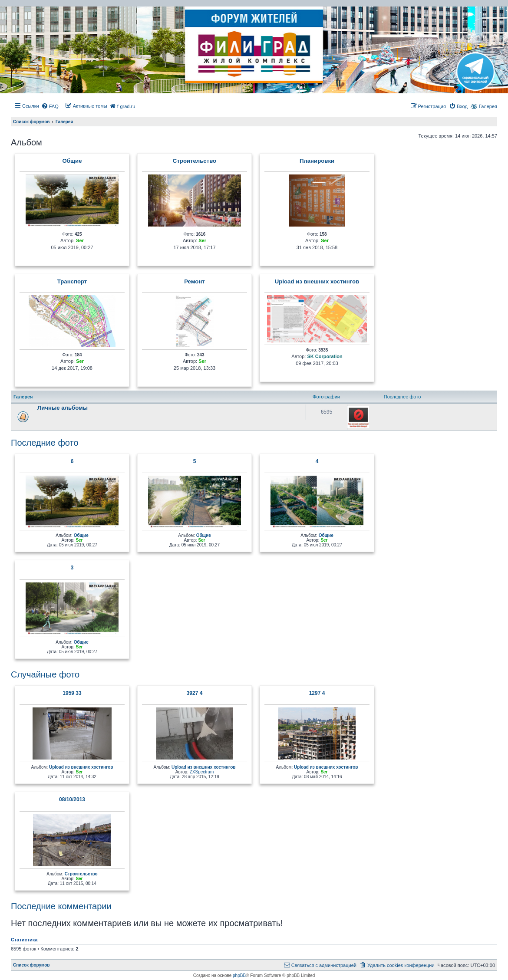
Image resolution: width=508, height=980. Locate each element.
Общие (72, 161)
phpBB (239, 975)
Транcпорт (72, 282)
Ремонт (195, 282)
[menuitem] (50, 106)
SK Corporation (325, 356)
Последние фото (45, 443)
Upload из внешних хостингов (317, 282)
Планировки (317, 161)
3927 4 (195, 693)
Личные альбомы (63, 408)
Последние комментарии (61, 906)
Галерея (488, 106)
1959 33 (72, 693)
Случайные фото (45, 674)
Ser (80, 240)
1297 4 (317, 693)
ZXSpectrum (202, 772)
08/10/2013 (72, 799)
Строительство (195, 161)
